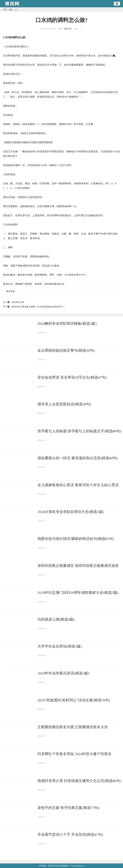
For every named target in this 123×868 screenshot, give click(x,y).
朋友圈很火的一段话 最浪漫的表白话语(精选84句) (77, 458)
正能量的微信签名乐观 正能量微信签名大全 (73, 727)
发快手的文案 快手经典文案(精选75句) (68, 808)
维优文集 (68, 29)
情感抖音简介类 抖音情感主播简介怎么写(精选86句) (79, 781)
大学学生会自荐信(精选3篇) (60, 646)
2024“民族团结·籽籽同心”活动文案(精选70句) (74, 700)
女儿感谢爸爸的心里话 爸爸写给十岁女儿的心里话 (78, 485)
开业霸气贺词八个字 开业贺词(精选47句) (70, 835)
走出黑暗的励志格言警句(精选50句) (66, 350)
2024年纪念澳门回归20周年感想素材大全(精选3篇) (78, 593)
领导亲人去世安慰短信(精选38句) (64, 404)
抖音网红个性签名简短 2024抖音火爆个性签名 (74, 754)
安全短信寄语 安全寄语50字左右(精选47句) (72, 377)
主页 (5, 10)
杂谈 (11, 10)
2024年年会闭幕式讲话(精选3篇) (63, 673)
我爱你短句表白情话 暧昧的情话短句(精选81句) (76, 539)
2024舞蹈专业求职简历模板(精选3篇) (67, 324)
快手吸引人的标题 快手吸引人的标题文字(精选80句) (79, 431)
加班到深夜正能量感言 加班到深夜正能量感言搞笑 (78, 566)
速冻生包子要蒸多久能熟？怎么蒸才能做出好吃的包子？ (38, 307)
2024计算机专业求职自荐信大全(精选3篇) (71, 512)
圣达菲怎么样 (18, 302)
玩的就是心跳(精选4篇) (56, 619)
